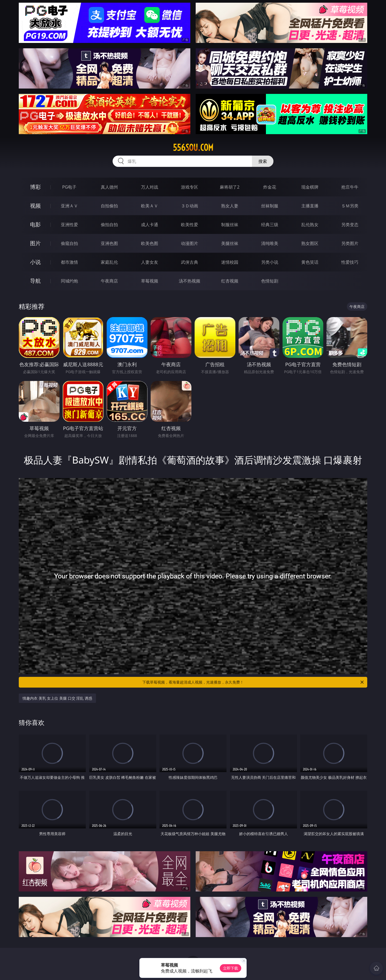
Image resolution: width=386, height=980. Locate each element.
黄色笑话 (310, 262)
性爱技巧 (350, 262)
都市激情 (69, 262)
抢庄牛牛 (350, 187)
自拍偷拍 (109, 206)
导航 (35, 281)
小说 (35, 262)
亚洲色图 (109, 243)
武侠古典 (190, 262)
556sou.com (193, 148)
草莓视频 (150, 281)
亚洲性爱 (69, 225)
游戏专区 (190, 187)
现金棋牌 (310, 187)
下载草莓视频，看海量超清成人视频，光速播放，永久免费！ (253, 682)
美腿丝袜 (230, 243)
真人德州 (109, 187)
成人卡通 (150, 225)
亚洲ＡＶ (69, 206)
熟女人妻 (230, 206)
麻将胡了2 (230, 187)
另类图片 (350, 243)
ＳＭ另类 (350, 206)
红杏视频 (230, 281)
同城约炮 (69, 281)
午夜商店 (109, 281)
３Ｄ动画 (190, 206)
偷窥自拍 (69, 243)
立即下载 (231, 968)
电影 (35, 224)
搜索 (263, 161)
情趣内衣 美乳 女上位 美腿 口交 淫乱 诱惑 (57, 698)
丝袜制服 (270, 206)
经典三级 (270, 225)
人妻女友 (150, 262)
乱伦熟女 (310, 225)
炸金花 (270, 187)
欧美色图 (150, 243)
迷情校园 (230, 262)
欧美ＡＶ (150, 206)
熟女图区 (310, 243)
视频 (35, 206)
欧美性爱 (190, 225)
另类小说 (270, 262)
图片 (35, 243)
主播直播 (310, 206)
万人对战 (150, 187)
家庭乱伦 (109, 262)
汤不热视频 (190, 281)
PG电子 (69, 187)
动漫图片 (190, 243)
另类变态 (350, 225)
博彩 (35, 187)
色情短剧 (270, 281)
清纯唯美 (270, 243)
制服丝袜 (230, 225)
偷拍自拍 (109, 225)
